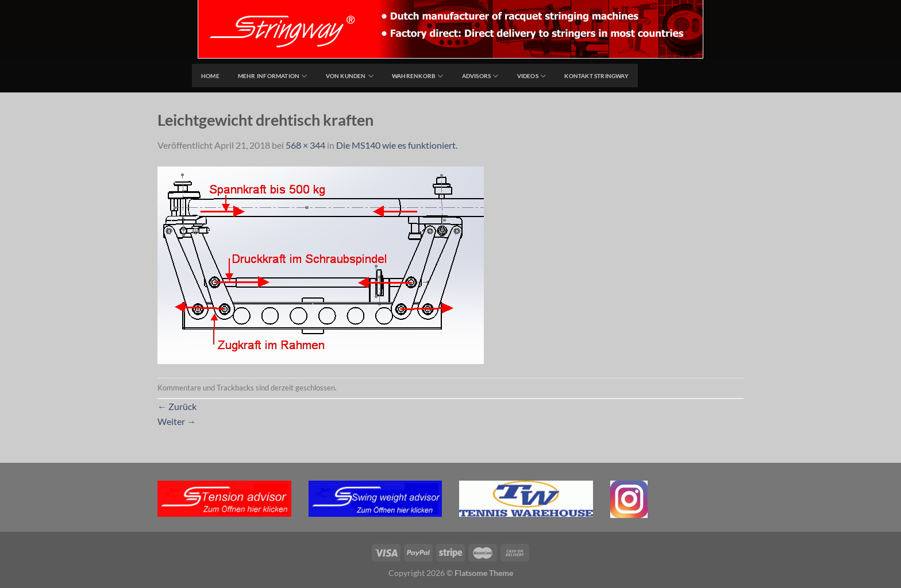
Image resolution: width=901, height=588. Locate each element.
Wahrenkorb (418, 76)
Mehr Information (273, 76)
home (210, 76)
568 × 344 (305, 145)
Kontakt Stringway (596, 76)
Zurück (177, 406)
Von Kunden (350, 76)
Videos (532, 76)
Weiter (177, 421)
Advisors (480, 76)
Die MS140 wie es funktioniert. (397, 145)
